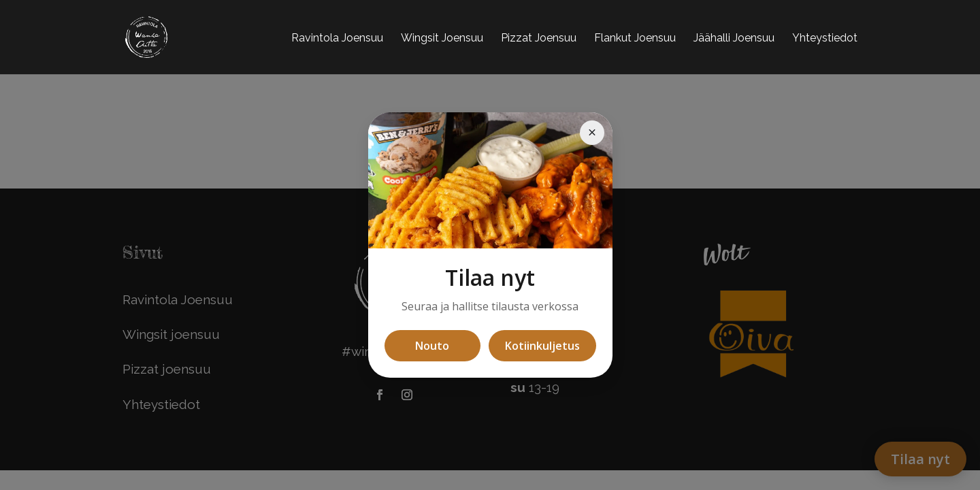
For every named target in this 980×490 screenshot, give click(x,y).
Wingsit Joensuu (442, 38)
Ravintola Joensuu (337, 38)
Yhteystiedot (825, 38)
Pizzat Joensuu (539, 38)
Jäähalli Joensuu (734, 38)
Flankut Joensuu (635, 38)
